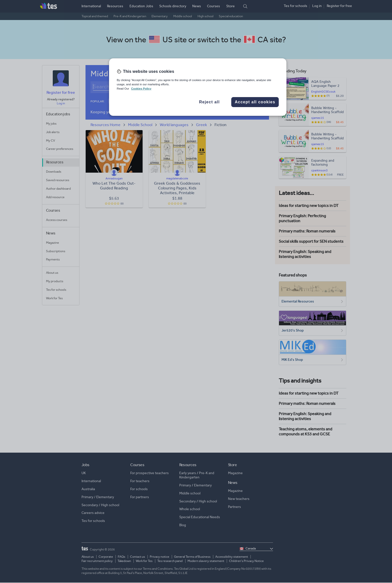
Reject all (209, 102)
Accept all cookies (255, 102)
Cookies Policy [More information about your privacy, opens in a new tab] (141, 89)
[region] (198, 87)
